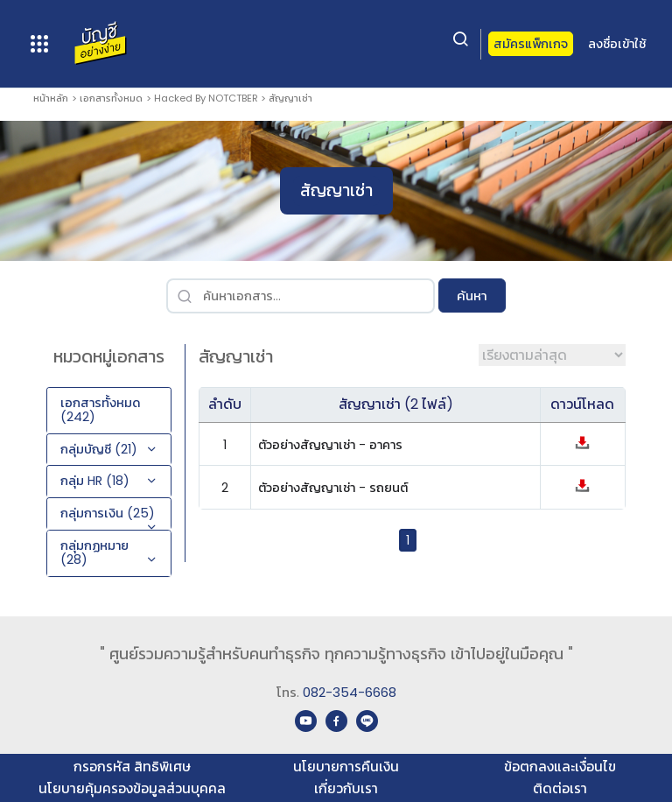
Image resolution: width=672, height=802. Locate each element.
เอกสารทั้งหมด (111, 98)
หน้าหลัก (51, 98)
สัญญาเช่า (290, 98)
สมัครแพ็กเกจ (531, 44)
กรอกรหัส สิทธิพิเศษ (132, 767)
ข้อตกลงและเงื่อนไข (560, 767)
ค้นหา (472, 295)
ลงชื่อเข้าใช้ (617, 44)
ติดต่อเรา (560, 788)
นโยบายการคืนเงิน (346, 767)
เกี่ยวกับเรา (346, 788)
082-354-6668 (350, 692)
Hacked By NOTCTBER (206, 98)
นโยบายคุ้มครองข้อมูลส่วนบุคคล (132, 788)
